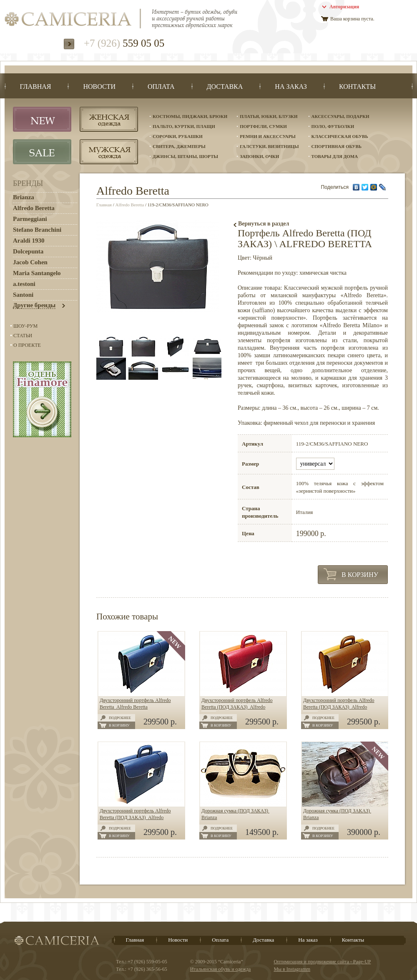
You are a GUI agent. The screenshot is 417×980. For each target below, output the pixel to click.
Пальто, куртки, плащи (184, 126)
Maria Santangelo (37, 273)
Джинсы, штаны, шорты (185, 156)
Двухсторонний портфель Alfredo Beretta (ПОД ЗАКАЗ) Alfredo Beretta (237, 707)
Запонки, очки (259, 156)
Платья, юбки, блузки (269, 116)
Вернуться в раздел (264, 224)
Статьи (23, 336)
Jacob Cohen (30, 262)
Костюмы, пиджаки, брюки (190, 116)
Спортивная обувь (337, 146)
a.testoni (24, 284)
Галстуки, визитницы (269, 146)
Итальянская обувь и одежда (221, 969)
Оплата (220, 940)
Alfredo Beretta (130, 205)
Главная (104, 205)
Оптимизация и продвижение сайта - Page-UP (322, 962)
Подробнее (120, 718)
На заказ (308, 940)
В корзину (360, 575)
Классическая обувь (340, 136)
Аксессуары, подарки (340, 116)
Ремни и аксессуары (268, 136)
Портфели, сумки (263, 126)
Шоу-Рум (25, 326)
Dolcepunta (28, 251)
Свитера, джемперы (179, 146)
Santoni (23, 295)
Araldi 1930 (29, 241)
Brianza (24, 197)
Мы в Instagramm (292, 969)
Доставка (263, 940)
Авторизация (344, 7)
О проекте (27, 345)
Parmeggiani (30, 219)
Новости (178, 940)
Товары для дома (335, 156)
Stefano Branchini (37, 230)
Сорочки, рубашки (178, 136)
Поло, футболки (333, 126)
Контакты (353, 940)
